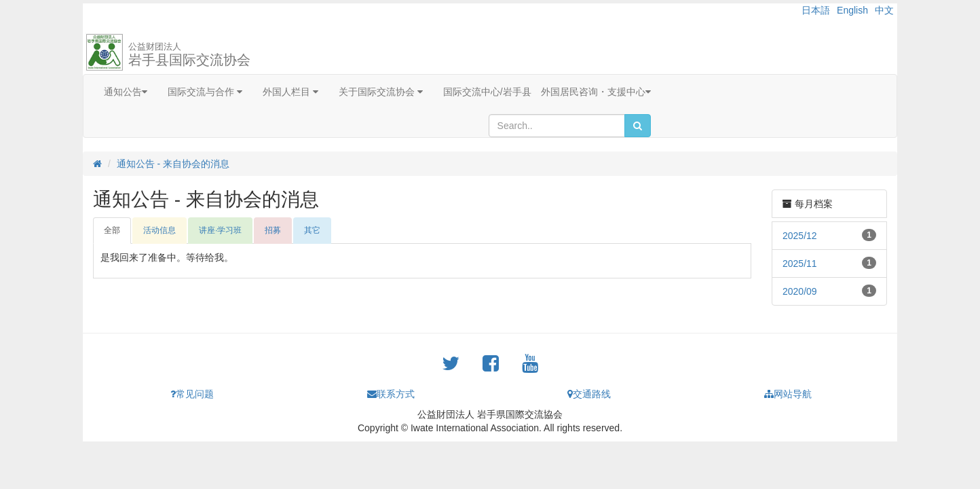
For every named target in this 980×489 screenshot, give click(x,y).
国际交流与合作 (205, 92)
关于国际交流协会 (381, 92)
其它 (312, 230)
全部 (112, 230)
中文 (884, 10)
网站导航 (788, 394)
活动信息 (159, 230)
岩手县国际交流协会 (189, 54)
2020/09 (800, 291)
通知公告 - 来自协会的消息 (173, 164)
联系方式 (391, 394)
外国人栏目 (290, 92)
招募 (273, 230)
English (852, 10)
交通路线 (589, 394)
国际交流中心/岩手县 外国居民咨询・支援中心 (547, 92)
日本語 (816, 10)
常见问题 (192, 394)
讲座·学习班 (220, 230)
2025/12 (800, 236)
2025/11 (800, 264)
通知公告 (126, 92)
